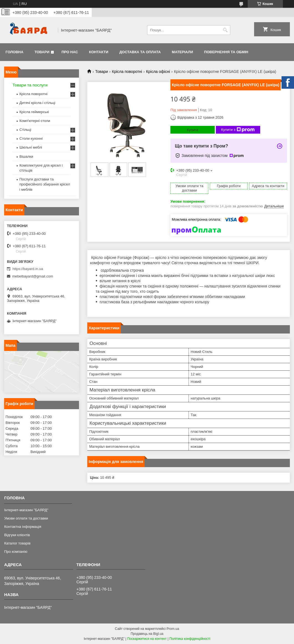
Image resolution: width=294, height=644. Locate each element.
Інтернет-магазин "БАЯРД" (26, 510)
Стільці (25, 130)
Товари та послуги (30, 85)
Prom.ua (173, 629)
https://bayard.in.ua (28, 269)
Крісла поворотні (127, 72)
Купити (193, 130)
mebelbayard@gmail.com (33, 276)
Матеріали (182, 52)
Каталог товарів (17, 543)
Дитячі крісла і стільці (37, 103)
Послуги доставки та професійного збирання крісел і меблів (45, 184)
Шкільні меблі (31, 147)
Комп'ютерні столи (35, 121)
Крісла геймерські (34, 112)
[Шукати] (225, 30)
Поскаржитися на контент (147, 639)
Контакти (99, 52)
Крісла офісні (158, 72)
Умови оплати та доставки (26, 518)
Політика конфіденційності (190, 639)
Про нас (70, 52)
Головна (14, 52)
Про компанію (16, 552)
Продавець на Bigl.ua (147, 634)
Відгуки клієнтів (17, 535)
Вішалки (26, 156)
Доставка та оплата (140, 52)
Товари (42, 52)
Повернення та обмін (226, 52)
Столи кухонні (31, 138)
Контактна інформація (23, 527)
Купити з (238, 130)
